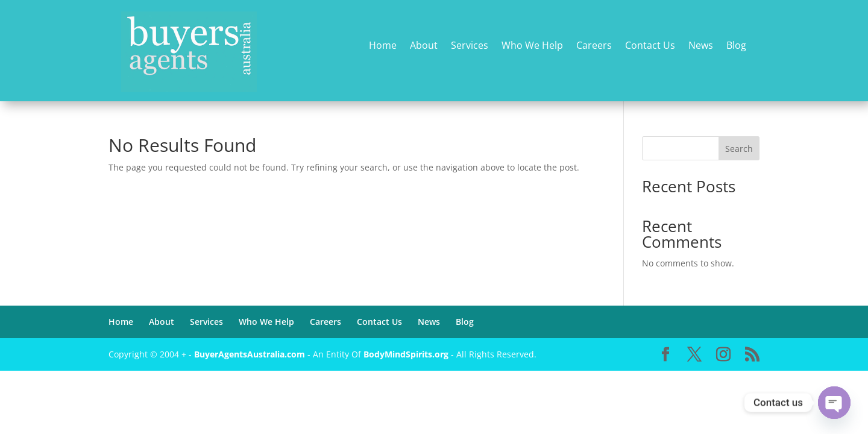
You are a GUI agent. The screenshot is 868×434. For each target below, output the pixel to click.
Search (739, 149)
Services (470, 46)
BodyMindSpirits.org (406, 354)
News (701, 46)
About (424, 46)
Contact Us (650, 46)
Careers (594, 46)
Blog (736, 46)
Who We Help (532, 46)
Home (383, 46)
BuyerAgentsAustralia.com (251, 354)
